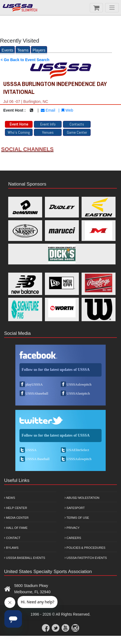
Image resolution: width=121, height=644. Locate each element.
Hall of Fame (16, 528)
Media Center (16, 518)
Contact (12, 538)
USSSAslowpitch (79, 384)
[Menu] (112, 8)
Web (67, 110)
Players (39, 50)
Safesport (75, 508)
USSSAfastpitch (78, 393)
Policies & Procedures (85, 548)
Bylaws (11, 548)
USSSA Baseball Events (25, 558)
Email (48, 110)
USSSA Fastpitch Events (86, 558)
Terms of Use (77, 518)
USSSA (31, 450)
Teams (23, 50)
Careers (73, 538)
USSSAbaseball (37, 393)
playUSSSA (34, 384)
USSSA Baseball (38, 459)
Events (8, 50)
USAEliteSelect (78, 450)
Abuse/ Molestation (82, 498)
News (10, 498)
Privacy (72, 528)
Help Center (16, 508)
